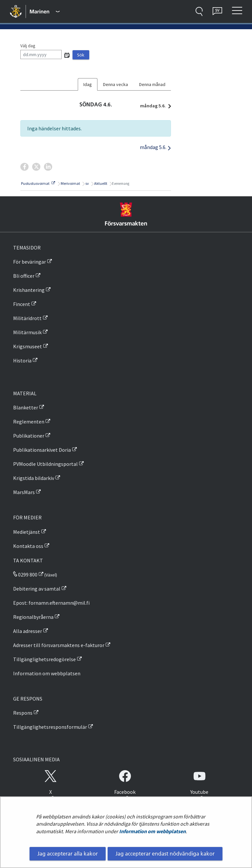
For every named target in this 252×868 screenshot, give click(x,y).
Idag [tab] (88, 84)
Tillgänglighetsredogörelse (44, 659)
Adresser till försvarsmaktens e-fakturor (59, 645)
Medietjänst (27, 532)
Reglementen (29, 422)
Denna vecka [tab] (115, 84)
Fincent (22, 304)
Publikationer (29, 436)
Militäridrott (27, 318)
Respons (23, 713)
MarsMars (24, 492)
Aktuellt (100, 183)
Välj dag (28, 46)
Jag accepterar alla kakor (68, 854)
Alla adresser (28, 631)
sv (87, 183)
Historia (22, 360)
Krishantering (29, 290)
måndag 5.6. (154, 106)
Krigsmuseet (28, 346)
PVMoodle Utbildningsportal (45, 464)
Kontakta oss (28, 546)
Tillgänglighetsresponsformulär (50, 727)
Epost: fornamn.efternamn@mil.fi (51, 603)
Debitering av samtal (37, 589)
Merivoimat (70, 183)
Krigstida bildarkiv (34, 478)
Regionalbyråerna (33, 617)
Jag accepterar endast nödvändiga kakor (165, 854)
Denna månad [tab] (152, 84)
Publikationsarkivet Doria (42, 450)
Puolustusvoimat (38, 183)
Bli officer (24, 276)
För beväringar (30, 262)
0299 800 (25, 575)
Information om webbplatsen (152, 831)
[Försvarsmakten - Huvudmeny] (45, 11)
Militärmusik (27, 332)
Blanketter (26, 407)
